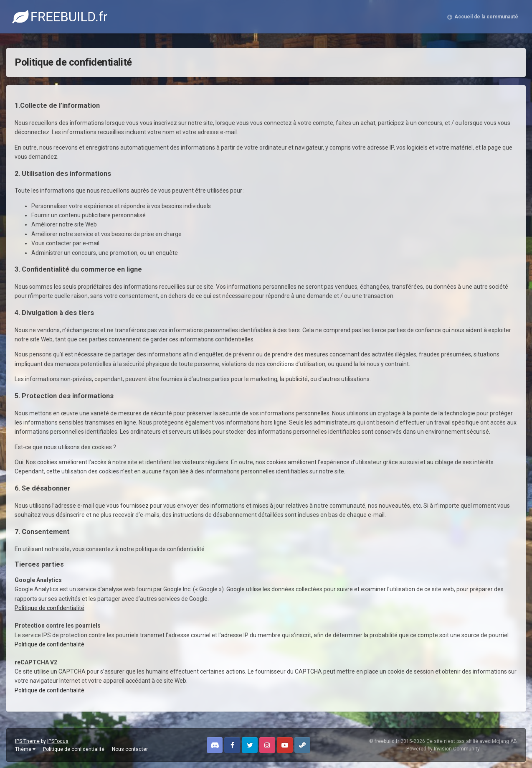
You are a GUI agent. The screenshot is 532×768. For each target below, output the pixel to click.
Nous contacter (130, 749)
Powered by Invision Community (443, 749)
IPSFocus (58, 741)
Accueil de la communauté (486, 17)
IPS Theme (27, 741)
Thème (25, 749)
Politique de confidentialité (49, 608)
